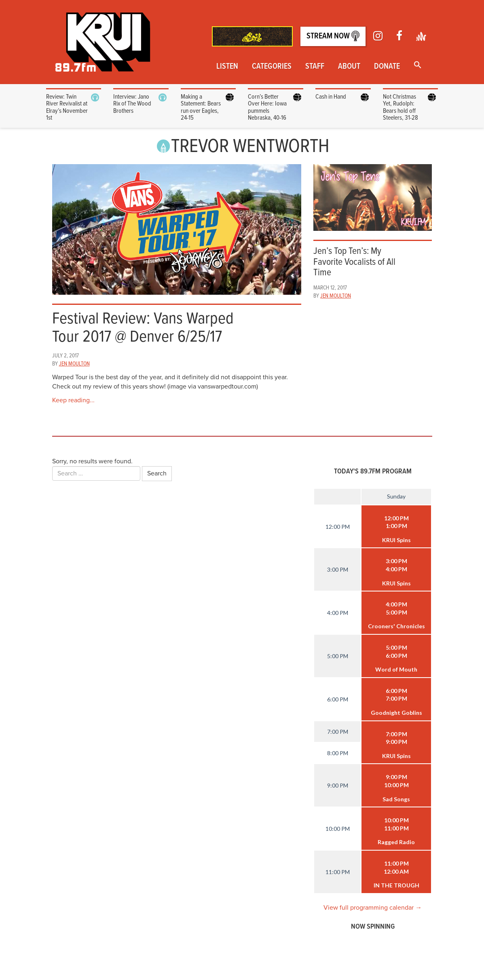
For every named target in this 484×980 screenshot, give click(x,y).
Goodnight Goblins (396, 713)
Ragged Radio (396, 842)
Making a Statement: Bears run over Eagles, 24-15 (201, 108)
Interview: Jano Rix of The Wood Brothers (132, 104)
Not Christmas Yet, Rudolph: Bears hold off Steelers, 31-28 (401, 108)
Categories (272, 67)
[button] (418, 66)
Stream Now (333, 36)
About (349, 67)
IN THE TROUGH (396, 885)
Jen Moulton (74, 364)
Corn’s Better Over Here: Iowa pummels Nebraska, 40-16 (267, 108)
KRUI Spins (396, 540)
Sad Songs (396, 799)
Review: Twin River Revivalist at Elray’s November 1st (67, 108)
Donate (387, 67)
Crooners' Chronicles (396, 626)
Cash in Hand (331, 97)
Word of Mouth (396, 669)
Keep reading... (73, 400)
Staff (315, 67)
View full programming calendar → (373, 908)
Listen (227, 67)
